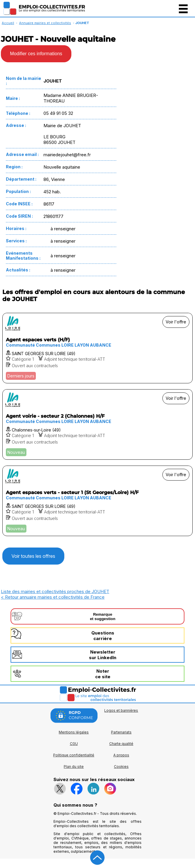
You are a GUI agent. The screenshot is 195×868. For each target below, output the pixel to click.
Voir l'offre (176, 322)
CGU (74, 744)
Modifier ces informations (36, 54)
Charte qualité (121, 744)
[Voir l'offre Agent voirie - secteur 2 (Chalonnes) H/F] (97, 424)
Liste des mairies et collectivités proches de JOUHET (55, 591)
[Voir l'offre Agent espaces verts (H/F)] (97, 348)
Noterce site (103, 674)
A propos (121, 755)
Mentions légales (74, 732)
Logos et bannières (121, 710)
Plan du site (74, 767)
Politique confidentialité (74, 755)
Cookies (121, 767)
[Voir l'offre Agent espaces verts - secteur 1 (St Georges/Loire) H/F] (97, 501)
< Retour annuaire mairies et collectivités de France (53, 597)
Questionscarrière (103, 636)
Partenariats (121, 732)
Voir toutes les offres (33, 556)
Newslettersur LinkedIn (103, 655)
